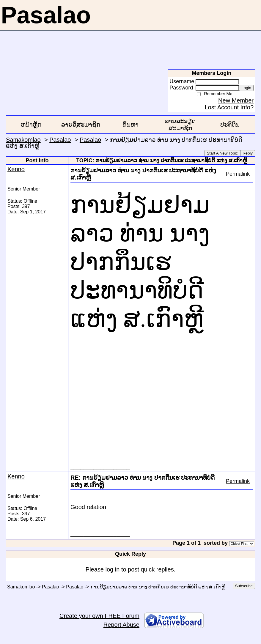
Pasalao (60, 140)
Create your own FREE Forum (99, 616)
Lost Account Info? (229, 107)
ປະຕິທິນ (230, 125)
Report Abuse (121, 625)
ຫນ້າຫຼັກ (31, 125)
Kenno (16, 169)
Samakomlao (23, 140)
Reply (248, 153)
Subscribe (244, 586)
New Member (236, 100)
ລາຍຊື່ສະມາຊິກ (81, 125)
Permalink (238, 174)
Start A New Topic (222, 153)
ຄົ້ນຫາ (130, 125)
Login (246, 88)
